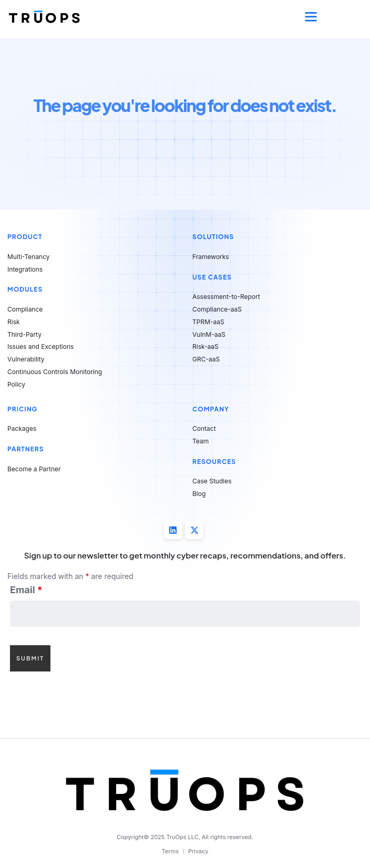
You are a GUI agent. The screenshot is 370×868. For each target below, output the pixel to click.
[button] (311, 17)
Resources (214, 462)
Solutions (213, 237)
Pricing (22, 409)
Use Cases (212, 277)
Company (211, 409)
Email (26, 590)
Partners (26, 449)
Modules (25, 289)
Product (25, 237)
